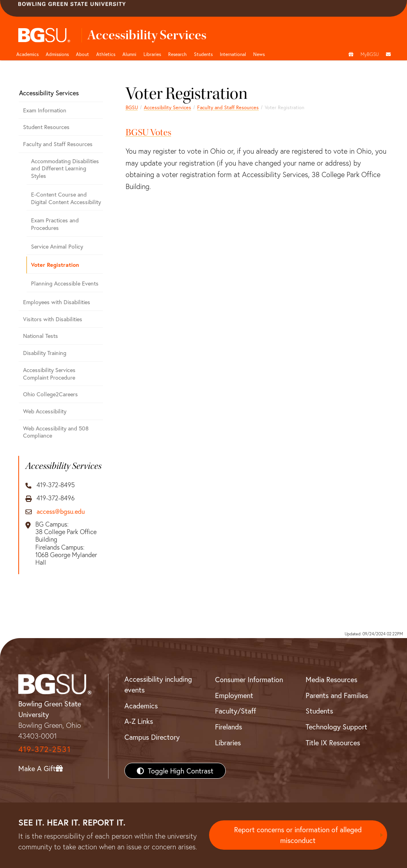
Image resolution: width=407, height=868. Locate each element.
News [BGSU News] (259, 54)
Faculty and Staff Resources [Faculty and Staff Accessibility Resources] (228, 107)
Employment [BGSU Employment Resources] (234, 695)
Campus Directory (152, 737)
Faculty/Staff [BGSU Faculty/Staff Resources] (235, 711)
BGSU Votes (148, 132)
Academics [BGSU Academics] (141, 706)
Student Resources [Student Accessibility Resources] (46, 127)
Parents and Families (337, 695)
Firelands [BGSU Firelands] (229, 727)
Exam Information (45, 110)
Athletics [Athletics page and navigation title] (106, 54)
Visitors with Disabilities (53, 319)
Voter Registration (55, 265)
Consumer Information (249, 679)
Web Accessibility (45, 411)
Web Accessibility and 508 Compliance (56, 432)
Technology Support (336, 727)
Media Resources (331, 679)
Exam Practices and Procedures (55, 224)
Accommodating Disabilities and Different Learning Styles (65, 168)
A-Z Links (139, 721)
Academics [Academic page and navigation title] (27, 54)
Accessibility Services (168, 107)
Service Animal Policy (57, 246)
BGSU (132, 107)
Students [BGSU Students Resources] (319, 711)
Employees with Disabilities (57, 302)
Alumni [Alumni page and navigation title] (129, 54)
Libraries (152, 54)
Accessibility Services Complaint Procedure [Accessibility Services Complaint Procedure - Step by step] (49, 374)
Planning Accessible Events (65, 283)
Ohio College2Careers (50, 394)
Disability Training (45, 353)
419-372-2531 (45, 749)
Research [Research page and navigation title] (177, 54)
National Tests (41, 336)
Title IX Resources (333, 743)
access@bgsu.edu (61, 511)
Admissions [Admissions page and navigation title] (57, 54)
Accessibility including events (158, 684)
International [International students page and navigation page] (233, 54)
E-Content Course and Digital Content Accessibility (66, 198)
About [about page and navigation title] (82, 54)
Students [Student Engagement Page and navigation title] (203, 54)
